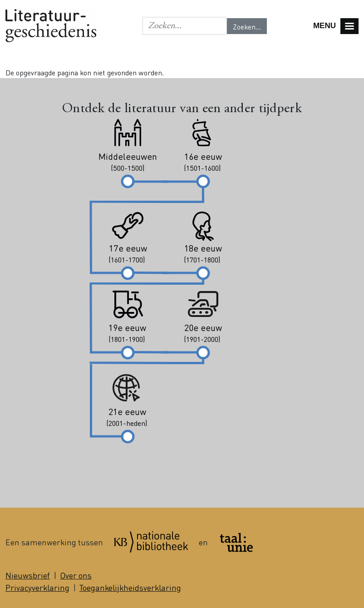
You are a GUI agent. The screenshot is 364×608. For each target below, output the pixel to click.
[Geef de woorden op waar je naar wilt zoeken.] (184, 26)
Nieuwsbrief (28, 575)
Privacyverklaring (37, 587)
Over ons (76, 575)
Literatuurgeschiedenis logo (51, 26)
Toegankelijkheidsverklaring (130, 587)
